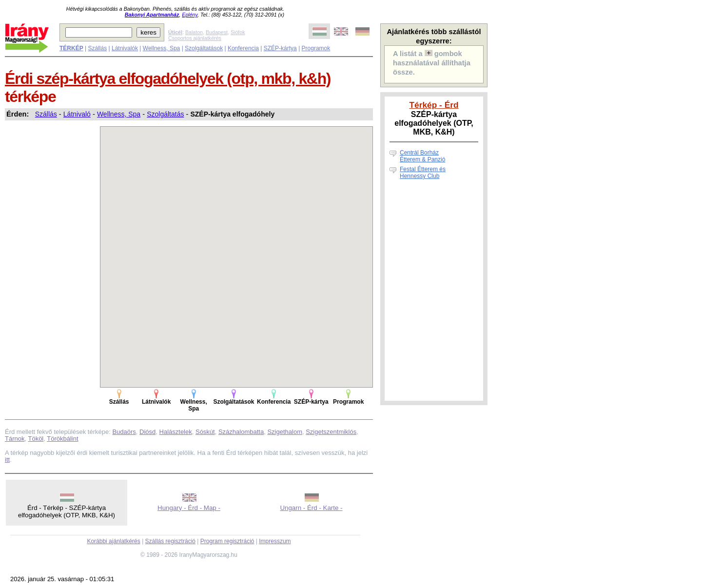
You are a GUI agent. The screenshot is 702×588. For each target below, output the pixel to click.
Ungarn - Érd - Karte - (311, 508)
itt (7, 460)
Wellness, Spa (161, 48)
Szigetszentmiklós (331, 432)
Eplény (190, 15)
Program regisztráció (227, 541)
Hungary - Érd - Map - (189, 508)
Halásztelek (176, 432)
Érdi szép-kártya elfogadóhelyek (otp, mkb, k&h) (168, 78)
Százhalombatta (241, 432)
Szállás (97, 48)
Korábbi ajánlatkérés (113, 541)
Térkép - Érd (434, 105)
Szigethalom (285, 432)
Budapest (217, 32)
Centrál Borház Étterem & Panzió (422, 156)
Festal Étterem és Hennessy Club (423, 173)
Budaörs (124, 432)
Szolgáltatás (165, 114)
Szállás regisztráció (170, 541)
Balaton (194, 32)
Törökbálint (62, 439)
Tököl (36, 439)
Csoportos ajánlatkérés (195, 38)
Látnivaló (77, 114)
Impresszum (275, 541)
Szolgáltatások (204, 48)
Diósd (147, 432)
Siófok (238, 32)
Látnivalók (125, 48)
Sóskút (205, 432)
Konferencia (243, 48)
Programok (316, 48)
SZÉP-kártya (280, 48)
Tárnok (15, 439)
